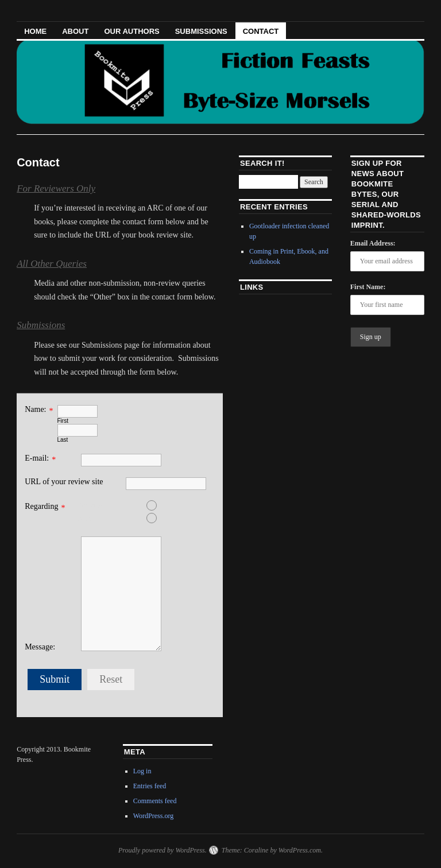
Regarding (41, 506)
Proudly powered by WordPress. (163, 850)
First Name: (368, 287)
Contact (261, 31)
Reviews (117, 505)
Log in (142, 771)
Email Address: (373, 243)
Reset (111, 679)
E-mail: (37, 458)
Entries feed (150, 786)
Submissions (201, 31)
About (75, 31)
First (63, 421)
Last (63, 440)
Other (117, 518)
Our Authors (131, 31)
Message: (40, 647)
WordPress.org (153, 816)
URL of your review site (64, 482)
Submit (55, 679)
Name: (35, 409)
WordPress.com (300, 850)
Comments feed (155, 801)
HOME (35, 31)
